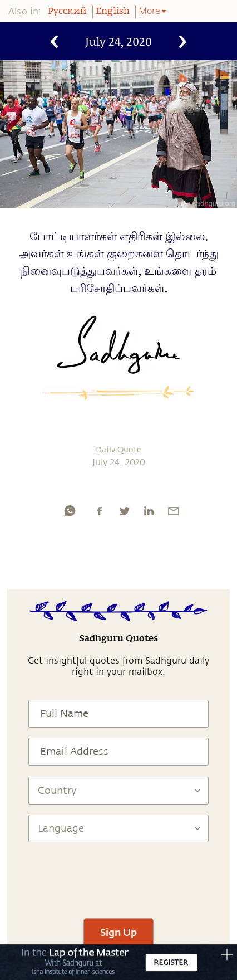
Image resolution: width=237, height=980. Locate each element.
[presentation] (119, 875)
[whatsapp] (70, 511)
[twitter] (124, 511)
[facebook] (100, 511)
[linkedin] (149, 511)
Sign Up (119, 932)
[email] (174, 511)
